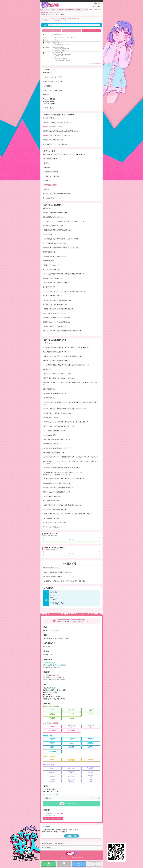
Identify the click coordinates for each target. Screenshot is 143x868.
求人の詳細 (94, 31)
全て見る (71, 540)
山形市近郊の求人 (47, 848)
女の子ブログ (75, 31)
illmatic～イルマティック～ (53, 13)
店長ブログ (55, 31)
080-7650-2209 (50, 816)
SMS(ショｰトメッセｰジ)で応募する (53, 819)
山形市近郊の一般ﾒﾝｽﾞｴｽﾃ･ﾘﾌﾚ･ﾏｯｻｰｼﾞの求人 (54, 844)
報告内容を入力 (72, 836)
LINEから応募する (71, 804)
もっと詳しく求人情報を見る (93, 63)
